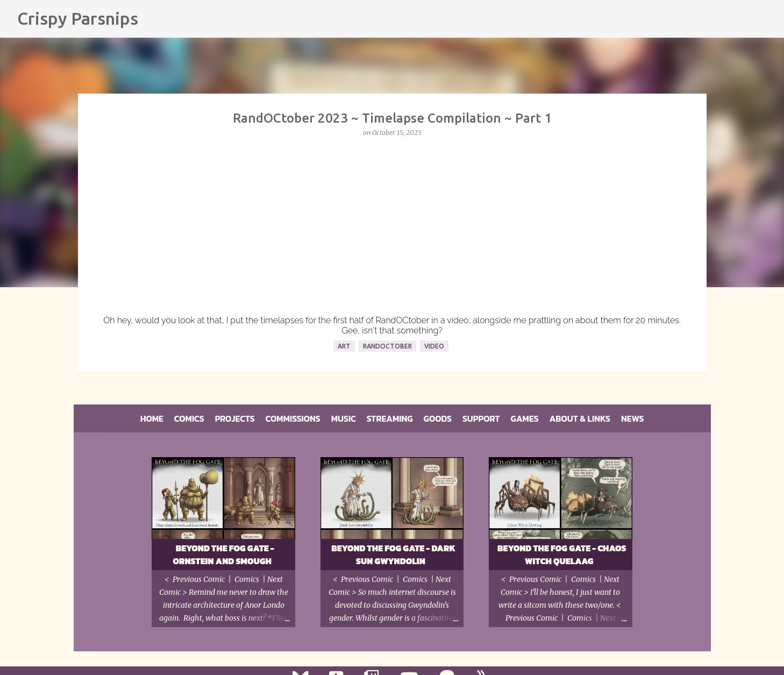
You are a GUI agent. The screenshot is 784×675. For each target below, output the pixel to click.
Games (525, 418)
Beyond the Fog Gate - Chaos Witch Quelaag (562, 555)
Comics (189, 418)
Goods (438, 418)
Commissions (293, 418)
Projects (235, 418)
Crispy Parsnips (78, 18)
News (632, 418)
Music (344, 418)
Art (344, 346)
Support (481, 418)
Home (152, 418)
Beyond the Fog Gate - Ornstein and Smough (223, 555)
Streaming (390, 418)
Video (434, 346)
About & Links (580, 418)
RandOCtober (387, 346)
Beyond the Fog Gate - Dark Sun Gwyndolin (393, 555)
